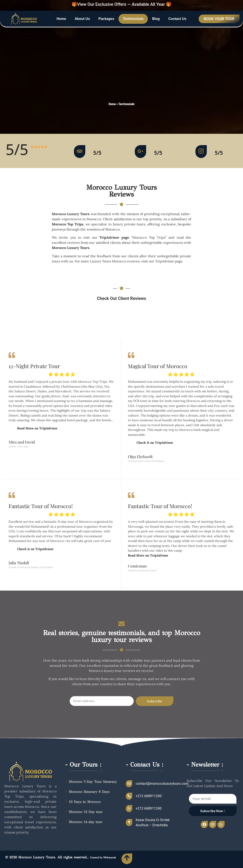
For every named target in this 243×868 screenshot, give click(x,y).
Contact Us (177, 19)
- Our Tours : (83, 765)
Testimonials (133, 19)
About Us (82, 19)
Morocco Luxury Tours (71, 248)
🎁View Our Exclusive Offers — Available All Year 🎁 (122, 4)
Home (61, 19)
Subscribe (155, 701)
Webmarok (110, 858)
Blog (156, 19)
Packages (106, 19)
